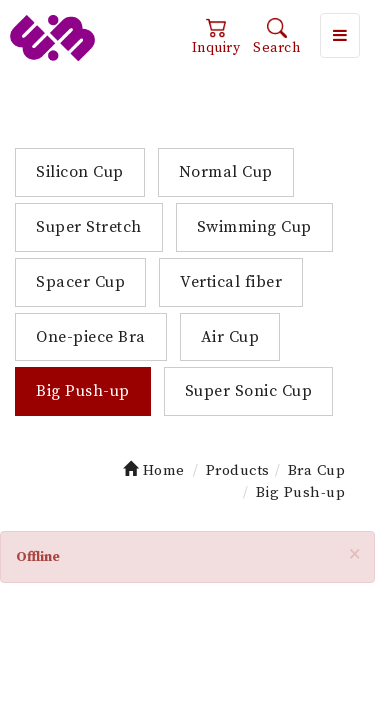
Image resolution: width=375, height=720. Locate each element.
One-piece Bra (91, 337)
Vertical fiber (231, 282)
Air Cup (230, 337)
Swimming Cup (254, 227)
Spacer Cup (80, 282)
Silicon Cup (80, 172)
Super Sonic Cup (249, 391)
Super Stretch (89, 227)
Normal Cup (226, 172)
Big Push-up (83, 391)
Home (154, 470)
